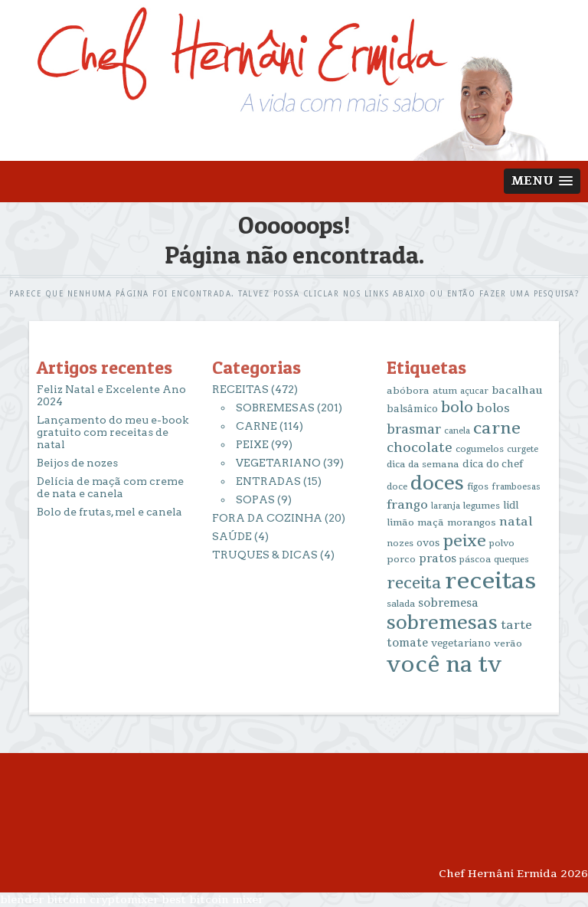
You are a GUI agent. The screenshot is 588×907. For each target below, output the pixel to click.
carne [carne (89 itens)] (497, 428)
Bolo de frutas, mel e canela (109, 512)
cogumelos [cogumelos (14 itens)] (480, 449)
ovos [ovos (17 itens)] (428, 543)
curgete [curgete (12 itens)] (523, 449)
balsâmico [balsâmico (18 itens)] (412, 409)
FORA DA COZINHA (267, 518)
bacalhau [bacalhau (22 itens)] (517, 390)
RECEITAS (240, 389)
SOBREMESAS (275, 408)
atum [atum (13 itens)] (445, 391)
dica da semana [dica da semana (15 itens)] (423, 464)
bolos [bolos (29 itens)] (493, 408)
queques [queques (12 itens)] (511, 560)
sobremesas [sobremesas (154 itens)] (442, 623)
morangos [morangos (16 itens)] (472, 522)
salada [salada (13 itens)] (401, 604)
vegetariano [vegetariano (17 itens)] (461, 643)
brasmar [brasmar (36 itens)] (414, 430)
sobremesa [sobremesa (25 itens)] (448, 603)
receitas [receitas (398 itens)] (490, 581)
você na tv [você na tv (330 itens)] (444, 665)
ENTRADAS (268, 481)
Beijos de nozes (77, 463)
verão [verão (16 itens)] (508, 643)
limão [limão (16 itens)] (400, 522)
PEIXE (252, 444)
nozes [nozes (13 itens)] (400, 544)
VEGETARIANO (278, 463)
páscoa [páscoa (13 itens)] (475, 560)
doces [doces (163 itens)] (437, 484)
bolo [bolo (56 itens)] (457, 408)
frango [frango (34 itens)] (407, 505)
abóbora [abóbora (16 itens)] (408, 391)
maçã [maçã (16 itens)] (431, 522)
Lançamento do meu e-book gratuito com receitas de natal (113, 432)
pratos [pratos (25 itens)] (438, 559)
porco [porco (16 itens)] (401, 559)
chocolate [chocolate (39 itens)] (420, 448)
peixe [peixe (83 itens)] (464, 541)
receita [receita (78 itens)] (414, 583)
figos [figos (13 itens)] (478, 487)
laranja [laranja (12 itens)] (446, 506)
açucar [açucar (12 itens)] (474, 391)
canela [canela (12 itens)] (457, 431)
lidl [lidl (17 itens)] (511, 506)
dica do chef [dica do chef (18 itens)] (493, 464)
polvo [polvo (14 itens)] (502, 544)
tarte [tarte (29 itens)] (516, 625)
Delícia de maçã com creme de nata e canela (110, 487)
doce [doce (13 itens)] (397, 487)
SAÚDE (232, 536)
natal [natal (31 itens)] (516, 522)
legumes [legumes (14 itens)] (482, 506)
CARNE (256, 426)
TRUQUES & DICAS (265, 555)
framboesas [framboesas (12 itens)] (516, 487)
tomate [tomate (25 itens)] (407, 643)
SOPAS (255, 499)
